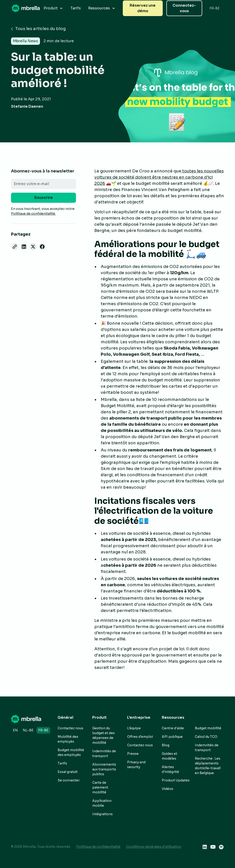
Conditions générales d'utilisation (154, 847)
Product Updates (176, 780)
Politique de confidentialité (98, 847)
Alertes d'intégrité (170, 769)
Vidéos (168, 789)
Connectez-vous (184, 8)
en (15, 730)
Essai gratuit (68, 772)
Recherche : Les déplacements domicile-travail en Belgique (208, 766)
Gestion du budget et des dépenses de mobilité (104, 735)
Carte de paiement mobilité (100, 787)
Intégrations (102, 814)
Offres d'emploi (140, 737)
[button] (53, 8)
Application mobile (102, 803)
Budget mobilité (208, 728)
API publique (172, 737)
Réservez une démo (143, 8)
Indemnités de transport (104, 754)
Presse (133, 754)
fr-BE (43, 730)
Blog (166, 745)
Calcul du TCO (206, 737)
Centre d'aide (173, 728)
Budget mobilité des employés (71, 752)
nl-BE (28, 730)
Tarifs (76, 8)
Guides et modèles (169, 756)
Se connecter (69, 780)
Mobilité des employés (68, 739)
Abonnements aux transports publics (104, 769)
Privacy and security (136, 765)
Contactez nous (70, 728)
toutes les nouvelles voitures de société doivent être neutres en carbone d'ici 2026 (159, 177)
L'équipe (134, 728)
